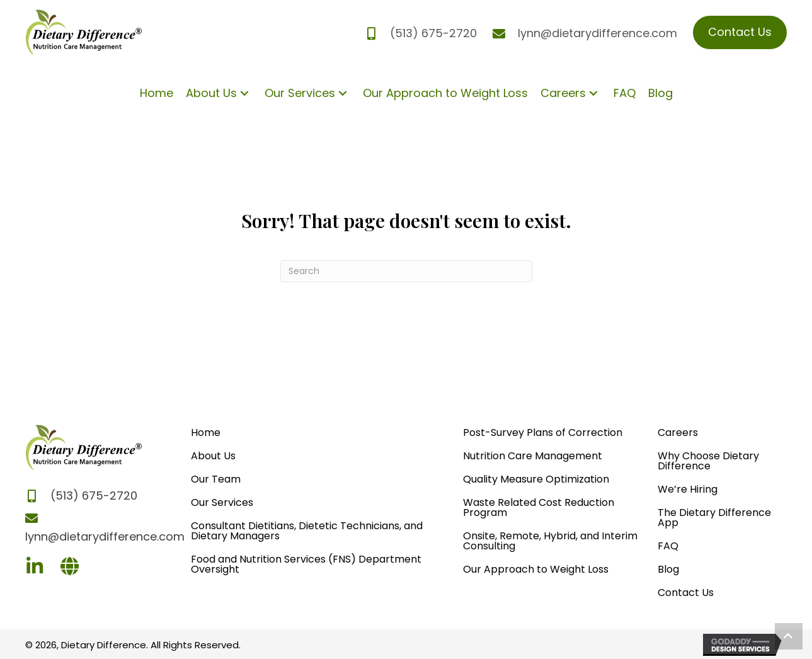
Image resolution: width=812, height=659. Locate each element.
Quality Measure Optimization (536, 479)
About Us (213, 456)
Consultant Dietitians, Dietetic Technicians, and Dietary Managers (307, 531)
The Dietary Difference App (714, 518)
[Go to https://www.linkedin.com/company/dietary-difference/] (35, 568)
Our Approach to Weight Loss (536, 569)
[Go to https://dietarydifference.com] (69, 568)
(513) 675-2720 (433, 33)
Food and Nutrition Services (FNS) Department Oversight (306, 564)
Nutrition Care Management (533, 456)
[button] (244, 93)
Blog (668, 569)
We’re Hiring (688, 489)
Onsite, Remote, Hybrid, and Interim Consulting (550, 541)
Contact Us (686, 593)
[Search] (406, 271)
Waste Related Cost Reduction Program (539, 507)
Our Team (216, 479)
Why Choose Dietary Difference (708, 461)
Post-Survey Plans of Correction (543, 433)
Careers (678, 433)
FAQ (668, 546)
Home (206, 433)
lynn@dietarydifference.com (598, 33)
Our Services (222, 502)
